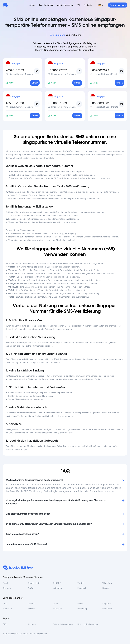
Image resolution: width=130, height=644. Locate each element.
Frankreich (57, 609)
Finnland (31, 609)
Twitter (81, 583)
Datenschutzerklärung (63, 624)
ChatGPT (57, 583)
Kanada (31, 604)
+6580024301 (100, 103)
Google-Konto (34, 583)
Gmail (5, 583)
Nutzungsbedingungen (88, 624)
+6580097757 (57, 70)
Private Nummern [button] (118, 5)
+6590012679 (100, 70)
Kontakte (88, 5)
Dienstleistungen (46, 5)
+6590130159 (15, 70)
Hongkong (82, 609)
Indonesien (107, 609)
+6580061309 (57, 103)
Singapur (106, 604)
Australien (7, 609)
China (55, 604)
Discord (106, 588)
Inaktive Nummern (65, 5)
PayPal (31, 588)
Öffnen (35, 83)
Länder (32, 5)
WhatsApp (107, 583)
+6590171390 (15, 103)
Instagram (57, 588)
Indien (80, 604)
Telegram (7, 588)
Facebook (82, 588)
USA (5, 604)
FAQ (79, 5)
